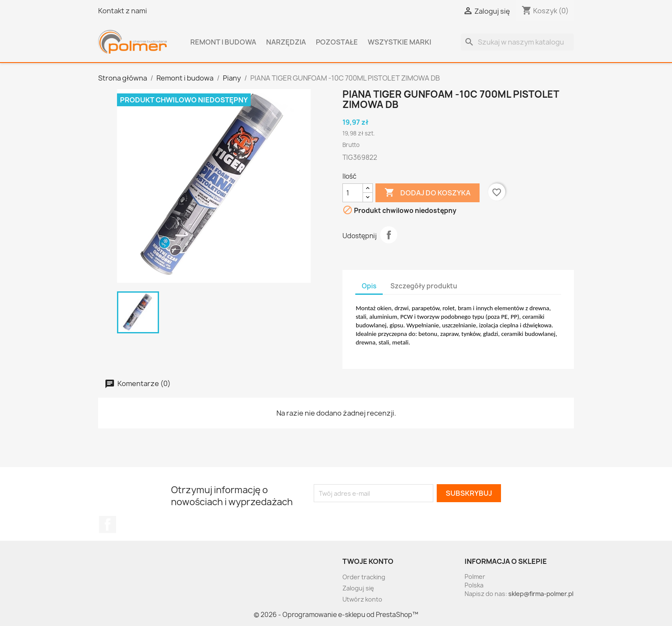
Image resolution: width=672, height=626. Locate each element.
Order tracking (364, 577)
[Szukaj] (517, 42)
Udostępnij (389, 235)
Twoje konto (368, 561)
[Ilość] (353, 193)
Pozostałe (337, 42)
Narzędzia (286, 42)
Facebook (108, 524)
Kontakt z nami (123, 11)
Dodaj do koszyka (427, 193)
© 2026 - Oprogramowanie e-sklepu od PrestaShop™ (336, 615)
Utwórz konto (362, 599)
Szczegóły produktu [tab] (424, 286)
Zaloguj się (358, 588)
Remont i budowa (223, 42)
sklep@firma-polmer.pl (541, 594)
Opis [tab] (369, 286)
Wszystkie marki (399, 42)
